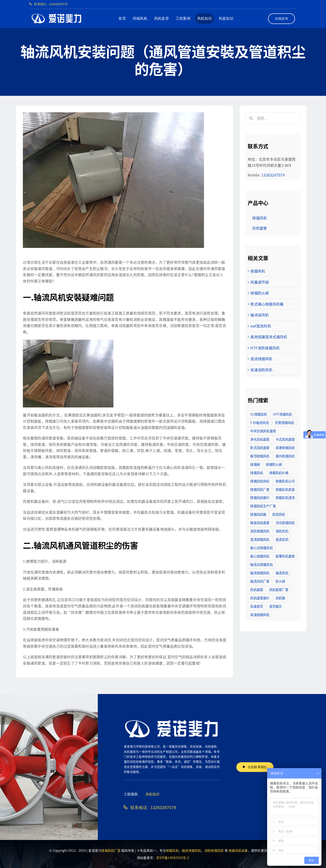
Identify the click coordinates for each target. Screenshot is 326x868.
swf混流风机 (261, 326)
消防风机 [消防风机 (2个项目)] (282, 531)
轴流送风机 (260, 315)
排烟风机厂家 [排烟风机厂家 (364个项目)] (260, 489)
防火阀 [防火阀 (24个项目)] (280, 581)
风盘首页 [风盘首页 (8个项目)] (257, 606)
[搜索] (251, 118)
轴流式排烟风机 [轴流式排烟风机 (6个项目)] (261, 564)
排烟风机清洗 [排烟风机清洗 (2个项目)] (285, 498)
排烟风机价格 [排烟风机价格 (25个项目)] (279, 473)
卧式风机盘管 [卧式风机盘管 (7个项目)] (260, 448)
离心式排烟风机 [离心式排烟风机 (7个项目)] (261, 548)
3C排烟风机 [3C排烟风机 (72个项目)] (259, 414)
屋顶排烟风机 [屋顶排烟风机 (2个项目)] (260, 456)
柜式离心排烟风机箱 (267, 304)
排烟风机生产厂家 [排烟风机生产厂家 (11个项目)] (263, 506)
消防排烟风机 (214, 850)
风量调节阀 (260, 282)
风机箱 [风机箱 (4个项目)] (280, 598)
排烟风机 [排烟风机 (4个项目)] (257, 473)
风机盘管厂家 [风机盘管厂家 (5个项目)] (279, 589)
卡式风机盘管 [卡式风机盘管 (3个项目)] (285, 439)
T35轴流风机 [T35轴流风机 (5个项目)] (260, 422)
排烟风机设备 (238, 850)
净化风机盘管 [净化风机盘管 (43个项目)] (260, 439)
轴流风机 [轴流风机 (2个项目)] (282, 573)
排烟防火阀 (260, 293)
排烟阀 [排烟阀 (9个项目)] (255, 464)
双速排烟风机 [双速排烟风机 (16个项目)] (285, 448)
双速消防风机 (261, 370)
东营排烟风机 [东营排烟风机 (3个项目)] (284, 422)
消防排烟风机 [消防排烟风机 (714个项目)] (260, 531)
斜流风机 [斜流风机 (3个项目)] (279, 514)
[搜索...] (273, 118)
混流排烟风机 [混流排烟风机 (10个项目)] (260, 539)
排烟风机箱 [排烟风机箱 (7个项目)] (258, 514)
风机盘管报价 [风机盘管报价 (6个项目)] (260, 598)
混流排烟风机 (261, 359)
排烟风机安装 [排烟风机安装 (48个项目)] (285, 489)
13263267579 (273, 175)
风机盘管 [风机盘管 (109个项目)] (257, 589)
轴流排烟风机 (191, 850)
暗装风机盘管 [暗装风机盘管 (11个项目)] (260, 523)
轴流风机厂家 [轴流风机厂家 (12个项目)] (260, 581)
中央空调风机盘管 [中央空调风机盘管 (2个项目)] (263, 431)
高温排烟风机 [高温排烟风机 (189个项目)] (260, 615)
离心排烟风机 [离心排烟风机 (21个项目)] (260, 556)
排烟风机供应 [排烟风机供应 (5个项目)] (260, 481)
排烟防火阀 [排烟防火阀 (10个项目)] (274, 464)
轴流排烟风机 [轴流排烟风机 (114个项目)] (260, 573)
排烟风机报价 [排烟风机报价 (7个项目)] (260, 498)
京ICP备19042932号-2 (173, 858)
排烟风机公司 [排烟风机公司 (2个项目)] (285, 481)
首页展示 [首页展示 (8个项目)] (276, 606)
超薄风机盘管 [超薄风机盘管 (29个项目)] (285, 556)
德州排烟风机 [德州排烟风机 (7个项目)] (285, 456)
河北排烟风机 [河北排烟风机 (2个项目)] (285, 523)
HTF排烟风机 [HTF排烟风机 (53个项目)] (283, 414)
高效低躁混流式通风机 (269, 337)
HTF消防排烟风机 (265, 348)
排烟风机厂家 (111, 850)
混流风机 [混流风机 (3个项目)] (282, 539)
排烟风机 (258, 271)
